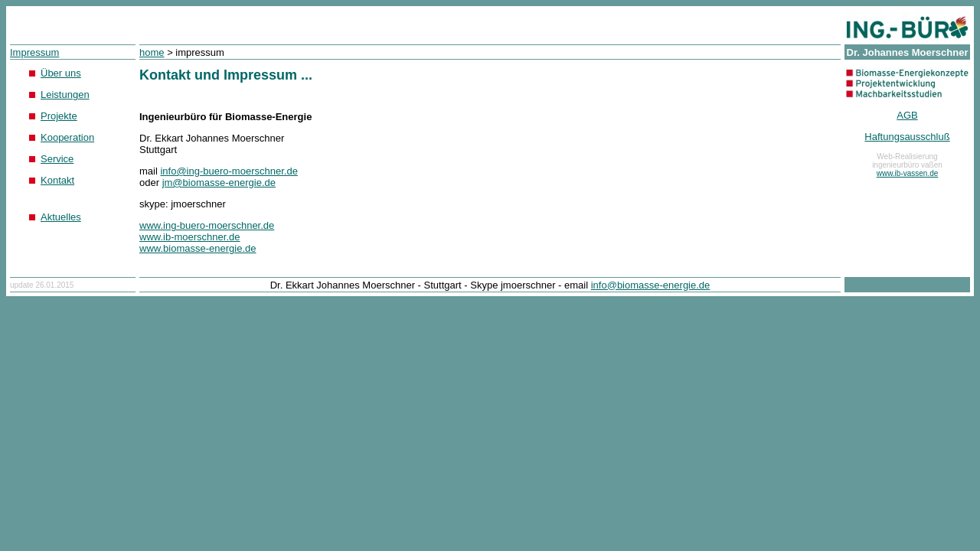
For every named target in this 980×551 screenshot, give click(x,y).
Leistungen (65, 95)
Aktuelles (61, 217)
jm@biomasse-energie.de (219, 183)
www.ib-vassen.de (908, 173)
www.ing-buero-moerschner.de (207, 225)
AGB (907, 115)
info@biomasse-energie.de (651, 285)
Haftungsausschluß (907, 137)
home (152, 52)
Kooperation (67, 137)
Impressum (34, 52)
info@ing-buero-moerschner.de (229, 171)
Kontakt (57, 180)
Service (57, 159)
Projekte (59, 116)
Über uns (61, 73)
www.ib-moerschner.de (190, 237)
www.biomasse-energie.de (198, 248)
